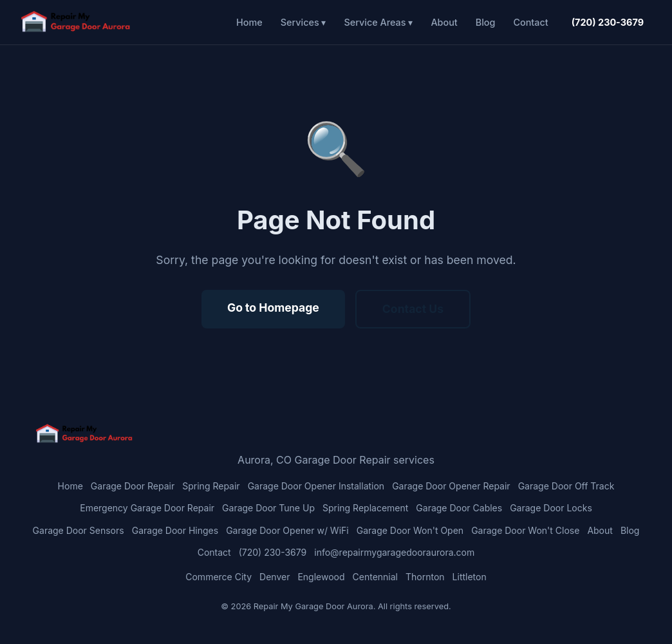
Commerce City (219, 577)
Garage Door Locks (551, 508)
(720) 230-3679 (608, 22)
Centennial (375, 577)
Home (249, 22)
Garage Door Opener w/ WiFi (287, 530)
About (444, 22)
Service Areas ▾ (379, 22)
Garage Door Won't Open (410, 530)
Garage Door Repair (133, 486)
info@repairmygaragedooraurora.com (394, 552)
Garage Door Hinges (175, 530)
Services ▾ (303, 22)
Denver (275, 577)
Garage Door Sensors (79, 530)
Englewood (321, 577)
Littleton (470, 577)
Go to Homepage (273, 308)
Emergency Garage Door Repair (147, 508)
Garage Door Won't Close (525, 530)
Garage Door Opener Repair (451, 486)
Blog (486, 22)
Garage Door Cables (459, 508)
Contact (530, 22)
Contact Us (413, 309)
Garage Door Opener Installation (316, 486)
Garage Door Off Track (566, 486)
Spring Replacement (365, 508)
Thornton (425, 577)
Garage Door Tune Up (268, 508)
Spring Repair (211, 486)
